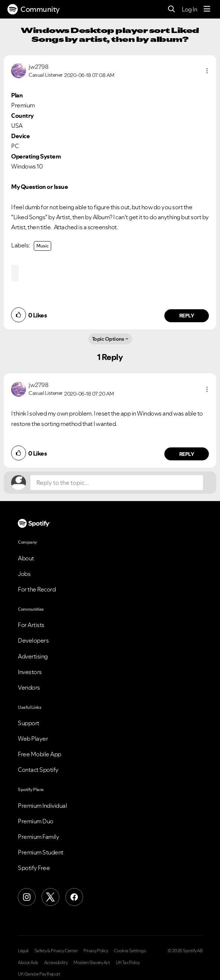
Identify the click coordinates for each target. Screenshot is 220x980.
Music (42, 246)
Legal (23, 951)
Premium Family (38, 837)
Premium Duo (36, 821)
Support (29, 723)
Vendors (29, 687)
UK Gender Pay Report (39, 974)
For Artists (31, 625)
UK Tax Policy (128, 963)
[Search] (172, 9)
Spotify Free (34, 868)
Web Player (33, 739)
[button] (207, 71)
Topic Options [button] (108, 339)
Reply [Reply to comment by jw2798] (187, 316)
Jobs (24, 574)
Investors (30, 672)
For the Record (37, 589)
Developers (33, 640)
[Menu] (207, 9)
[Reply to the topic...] (117, 483)
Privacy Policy (96, 951)
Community (34, 9)
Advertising (33, 656)
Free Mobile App (40, 754)
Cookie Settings (130, 951)
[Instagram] (27, 897)
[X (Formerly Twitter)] (50, 897)
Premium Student (41, 852)
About (26, 558)
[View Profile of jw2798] (38, 67)
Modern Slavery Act (92, 963)
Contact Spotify (38, 770)
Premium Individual (42, 806)
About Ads (28, 963)
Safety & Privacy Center (56, 951)
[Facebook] (74, 897)
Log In (189, 9)
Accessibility (56, 963)
